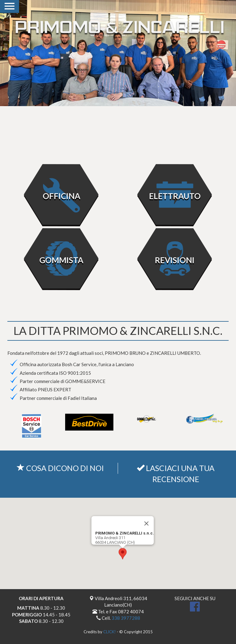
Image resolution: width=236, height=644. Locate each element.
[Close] (147, 523)
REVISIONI (175, 260)
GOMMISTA (61, 260)
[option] (118, 53)
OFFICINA (61, 196)
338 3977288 (126, 618)
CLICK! (110, 632)
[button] (123, 554)
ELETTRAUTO (175, 196)
